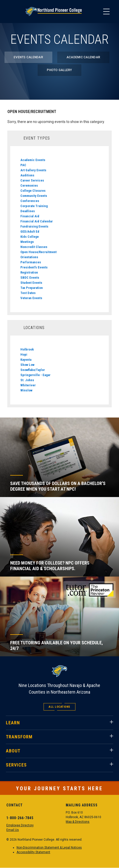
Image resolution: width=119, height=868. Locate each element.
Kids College (30, 237)
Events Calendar (28, 57)
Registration (29, 272)
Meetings (27, 242)
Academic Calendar (83, 57)
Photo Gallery (59, 70)
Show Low (27, 365)
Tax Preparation (32, 288)
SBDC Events (30, 278)
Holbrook (27, 349)
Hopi (24, 354)
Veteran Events (31, 298)
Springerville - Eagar (35, 375)
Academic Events (33, 160)
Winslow (26, 390)
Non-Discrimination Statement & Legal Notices (49, 848)
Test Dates (28, 293)
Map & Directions (78, 822)
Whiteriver (28, 385)
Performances (31, 262)
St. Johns (27, 380)
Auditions (27, 175)
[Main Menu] (106, 12)
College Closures (33, 191)
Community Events (34, 196)
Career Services (32, 180)
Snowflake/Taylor (33, 370)
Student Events (31, 283)
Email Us (13, 830)
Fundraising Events (34, 226)
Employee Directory (20, 825)
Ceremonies (29, 185)
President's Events (34, 267)
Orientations (29, 257)
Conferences (30, 201)
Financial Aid (30, 216)
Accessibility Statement (33, 852)
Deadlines (28, 211)
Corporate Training (34, 206)
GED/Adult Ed (30, 232)
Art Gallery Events (33, 170)
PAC (23, 165)
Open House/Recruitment (38, 252)
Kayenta (26, 360)
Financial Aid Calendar (37, 221)
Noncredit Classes (34, 247)
